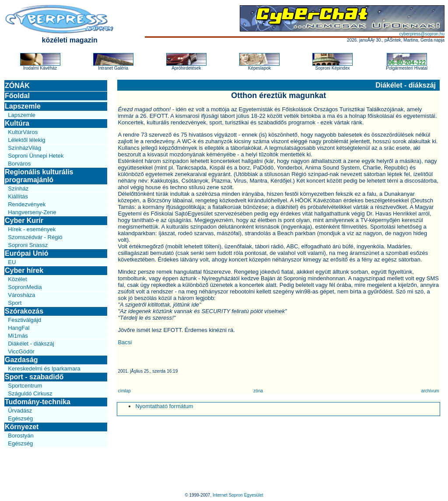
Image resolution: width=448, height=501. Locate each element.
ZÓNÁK (17, 86)
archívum (430, 391)
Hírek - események (32, 229)
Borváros (19, 164)
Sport (15, 303)
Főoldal (17, 96)
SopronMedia (25, 287)
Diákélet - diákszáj (31, 344)
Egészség (20, 418)
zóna (258, 391)
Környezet (22, 427)
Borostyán (21, 436)
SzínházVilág (24, 148)
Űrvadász (20, 411)
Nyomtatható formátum (164, 406)
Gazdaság (21, 360)
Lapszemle (23, 106)
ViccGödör (21, 351)
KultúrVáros (23, 132)
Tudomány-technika (38, 402)
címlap (124, 391)
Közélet (17, 279)
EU (12, 262)
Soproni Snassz (28, 245)
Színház (18, 189)
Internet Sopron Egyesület (238, 495)
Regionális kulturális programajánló (39, 176)
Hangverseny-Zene (32, 212)
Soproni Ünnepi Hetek (36, 156)
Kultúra (17, 123)
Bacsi (125, 342)
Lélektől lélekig (26, 140)
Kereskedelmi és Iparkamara (44, 369)
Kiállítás (18, 196)
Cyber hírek (24, 270)
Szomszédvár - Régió (35, 237)
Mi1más (18, 336)
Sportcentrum (25, 386)
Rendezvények (27, 204)
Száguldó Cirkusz (30, 393)
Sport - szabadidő (34, 377)
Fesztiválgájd (24, 320)
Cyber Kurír (24, 221)
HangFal (19, 328)
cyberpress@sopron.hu (422, 34)
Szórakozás (24, 311)
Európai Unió (27, 253)
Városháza (21, 295)
